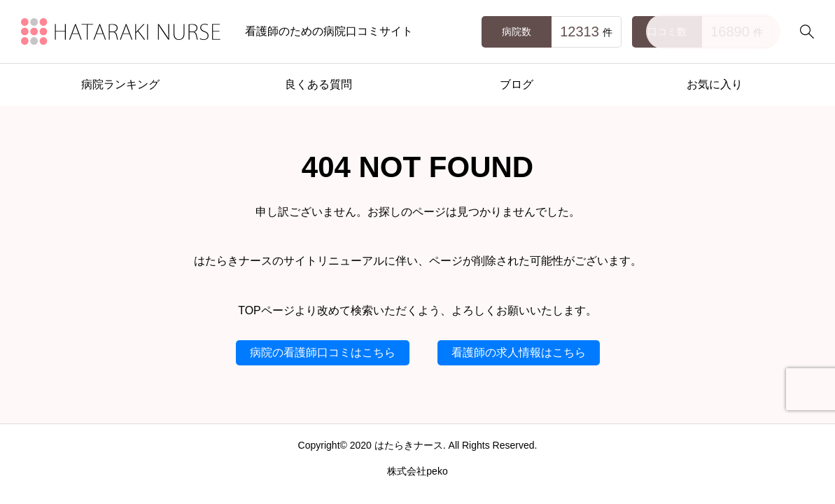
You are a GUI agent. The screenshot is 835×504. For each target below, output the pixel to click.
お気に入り (715, 84)
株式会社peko (417, 471)
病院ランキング (120, 84)
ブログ (517, 84)
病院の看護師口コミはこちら (323, 352)
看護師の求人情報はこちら (519, 352)
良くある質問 (318, 84)
